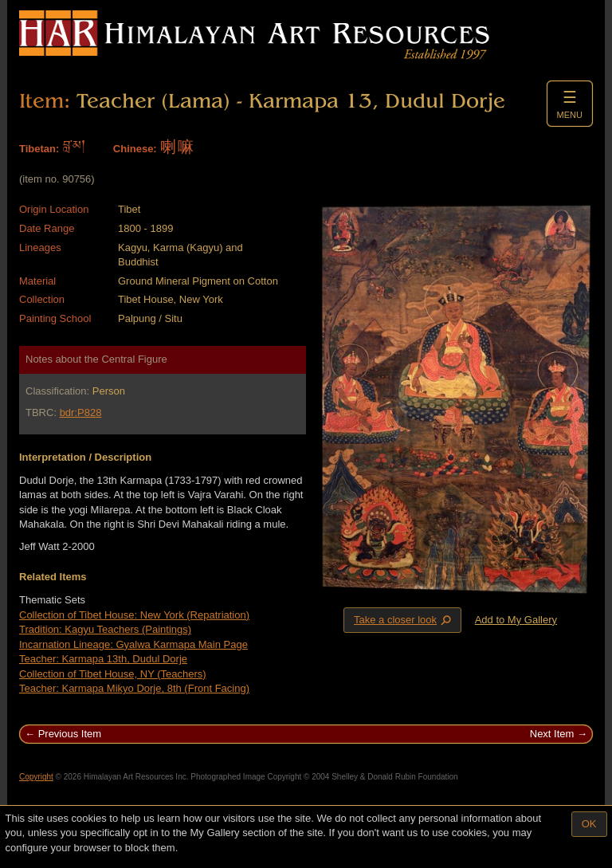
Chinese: (135, 149)
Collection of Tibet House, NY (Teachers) (113, 674)
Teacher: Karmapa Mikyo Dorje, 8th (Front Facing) (134, 688)
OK (589, 824)
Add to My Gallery (516, 620)
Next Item (552, 734)
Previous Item (70, 734)
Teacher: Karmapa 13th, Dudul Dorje (103, 659)
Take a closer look (404, 619)
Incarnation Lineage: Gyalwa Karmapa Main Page (133, 644)
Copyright (36, 777)
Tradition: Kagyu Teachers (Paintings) (105, 629)
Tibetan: (39, 149)
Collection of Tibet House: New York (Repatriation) (134, 615)
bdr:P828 (81, 412)
